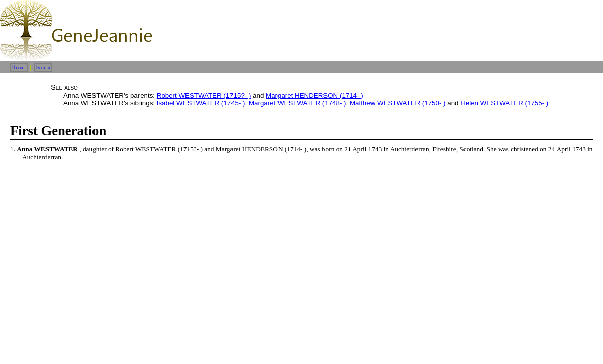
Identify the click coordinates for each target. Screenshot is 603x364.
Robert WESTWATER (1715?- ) (204, 95)
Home (19, 67)
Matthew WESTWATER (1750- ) (398, 103)
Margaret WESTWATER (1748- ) (297, 103)
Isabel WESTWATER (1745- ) (201, 103)
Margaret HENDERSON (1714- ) (315, 95)
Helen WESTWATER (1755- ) (504, 103)
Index (43, 67)
